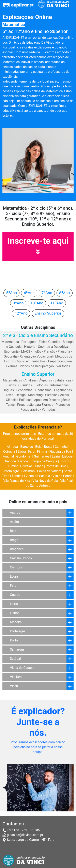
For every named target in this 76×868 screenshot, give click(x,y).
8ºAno (65, 293)
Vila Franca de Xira (17, 481)
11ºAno (57, 303)
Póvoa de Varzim (49, 471)
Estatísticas (63, 380)
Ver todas (63, 366)
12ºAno (21, 313)
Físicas (11, 385)
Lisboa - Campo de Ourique (38, 461)
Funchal (8, 456)
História (30, 347)
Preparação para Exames (35, 405)
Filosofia (64, 352)
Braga (48, 447)
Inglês (37, 352)
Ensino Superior (48, 313)
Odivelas (26, 466)
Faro (31, 452)
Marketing (35, 395)
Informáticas (59, 385)
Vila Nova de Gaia (45, 481)
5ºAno (11, 293)
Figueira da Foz (60, 452)
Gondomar (24, 456)
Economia (11, 352)
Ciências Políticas (19, 400)
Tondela (18, 476)
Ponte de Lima (56, 466)
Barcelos (27, 447)
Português (29, 342)
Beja (38, 447)
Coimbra (9, 452)
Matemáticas (13, 380)
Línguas (8, 390)
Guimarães (42, 456)
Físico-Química (49, 342)
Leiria (56, 456)
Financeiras (43, 390)
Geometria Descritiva (53, 347)
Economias (24, 390)
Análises (31, 380)
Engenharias (63, 390)
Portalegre (11, 471)
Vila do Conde (63, 476)
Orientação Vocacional (36, 356)
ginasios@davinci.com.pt (25, 835)
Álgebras (46, 380)
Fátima (42, 452)
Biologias (41, 385)
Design (21, 395)
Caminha (61, 447)
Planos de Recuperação (37, 366)
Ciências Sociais (57, 395)
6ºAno (29, 293)
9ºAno (18, 303)
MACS (26, 352)
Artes (9, 395)
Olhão (39, 466)
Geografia (11, 356)
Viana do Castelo (38, 476)
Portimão (28, 471)
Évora (22, 452)
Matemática (10, 342)
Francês (49, 352)
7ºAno (47, 293)
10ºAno (37, 303)
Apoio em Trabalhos (31, 361)
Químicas (25, 385)
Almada (12, 447)
